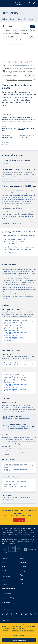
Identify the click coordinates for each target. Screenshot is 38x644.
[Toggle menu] (4, 3)
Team (21, 584)
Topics (4, 571)
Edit (33, 37)
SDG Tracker (6, 593)
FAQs (3, 552)
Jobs (21, 588)
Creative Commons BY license (13, 293)
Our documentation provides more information (21, 448)
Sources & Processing (25, 19)
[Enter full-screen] (34, 76)
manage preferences (28, 631)
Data (3, 575)
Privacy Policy (16, 631)
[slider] (14, 65)
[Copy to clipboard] (31, 323)
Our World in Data (19, 3)
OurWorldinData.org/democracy (10, 76)
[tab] (5, 37)
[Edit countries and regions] (33, 37)
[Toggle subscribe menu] (34, 3)
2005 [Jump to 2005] (9, 65)
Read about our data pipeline (11, 223)
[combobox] (30, 3)
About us (23, 571)
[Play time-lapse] (4, 65)
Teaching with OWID (8, 597)
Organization (24, 575)
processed (21, 129)
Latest (3, 588)
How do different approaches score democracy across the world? (20, 80)
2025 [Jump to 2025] (33, 65)
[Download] (26, 76)
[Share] (30, 76)
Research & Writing (8, 606)
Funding (22, 579)
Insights (4, 579)
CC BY (21, 76)
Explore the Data (8, 19)
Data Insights (6, 611)
